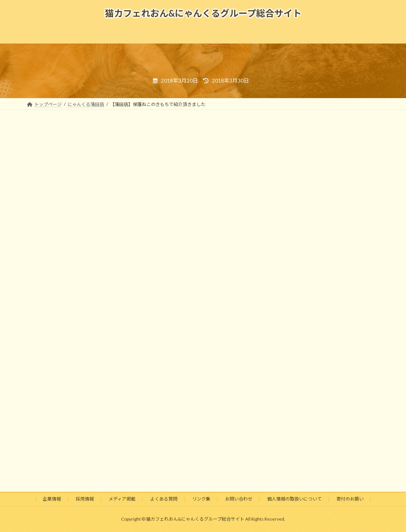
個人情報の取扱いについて (294, 499)
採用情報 (85, 499)
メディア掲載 (122, 499)
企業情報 (52, 499)
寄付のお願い (350, 499)
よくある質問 (164, 499)
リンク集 (201, 499)
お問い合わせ (239, 499)
